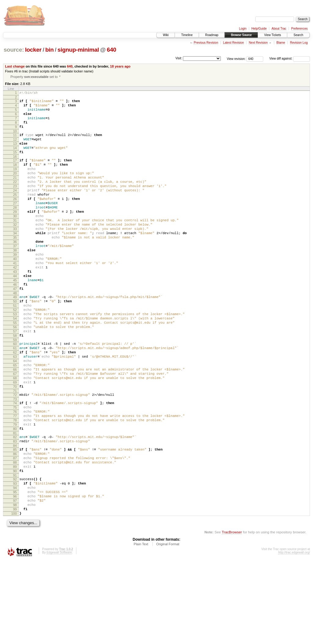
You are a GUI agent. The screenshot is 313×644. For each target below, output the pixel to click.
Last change (15, 66)
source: (14, 50)
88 (15, 535)
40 (15, 293)
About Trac (279, 29)
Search (298, 35)
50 (15, 343)
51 (15, 348)
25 (15, 215)
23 (15, 204)
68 (15, 436)
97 (15, 580)
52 (15, 354)
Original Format (168, 627)
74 (15, 464)
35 (15, 267)
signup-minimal (78, 50)
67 (15, 430)
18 (15, 178)
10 (15, 139)
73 (15, 460)
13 (15, 153)
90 (15, 545)
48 (15, 334)
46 (15, 324)
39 (15, 287)
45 (15, 318)
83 (15, 510)
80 (15, 495)
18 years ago (120, 66)
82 (15, 505)
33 (15, 256)
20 (15, 189)
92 (15, 554)
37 (15, 277)
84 (15, 515)
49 (15, 338)
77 (15, 480)
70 (15, 446)
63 (15, 410)
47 (15, 329)
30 (15, 241)
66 (15, 425)
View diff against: (290, 59)
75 (15, 469)
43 (15, 308)
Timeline (187, 35)
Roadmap (212, 35)
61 (15, 399)
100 (14, 596)
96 (15, 575)
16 (15, 169)
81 (15, 501)
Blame (281, 43)
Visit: (179, 58)
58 (15, 385)
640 (112, 50)
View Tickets (273, 35)
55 (15, 369)
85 (15, 519)
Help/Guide (259, 29)
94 (15, 565)
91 (15, 550)
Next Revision (258, 43)
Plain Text (141, 627)
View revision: (236, 59)
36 (15, 272)
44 (15, 313)
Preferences (300, 29)
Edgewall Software (59, 636)
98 (15, 585)
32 (15, 251)
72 (15, 455)
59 (15, 390)
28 (15, 230)
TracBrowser (232, 615)
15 (15, 164)
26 (15, 220)
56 (15, 374)
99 (15, 591)
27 (15, 225)
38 (15, 282)
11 (15, 143)
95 (15, 570)
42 (15, 303)
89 (15, 540)
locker (33, 50)
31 (15, 246)
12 (15, 148)
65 (15, 420)
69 (15, 441)
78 (15, 485)
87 (15, 529)
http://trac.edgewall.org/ (294, 636)
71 (15, 451)
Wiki (166, 35)
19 (15, 183)
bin (49, 50)
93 (15, 559)
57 (15, 380)
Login (243, 29)
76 (15, 475)
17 (15, 173)
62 (15, 404)
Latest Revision (233, 43)
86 (15, 524)
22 (15, 199)
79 (15, 490)
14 (15, 159)
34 (15, 261)
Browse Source (241, 35)
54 (15, 364)
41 (15, 298)
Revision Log (299, 43)
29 (15, 235)
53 (15, 359)
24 (15, 209)
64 (15, 415)
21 (15, 194)
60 (15, 394)
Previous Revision (206, 43)
